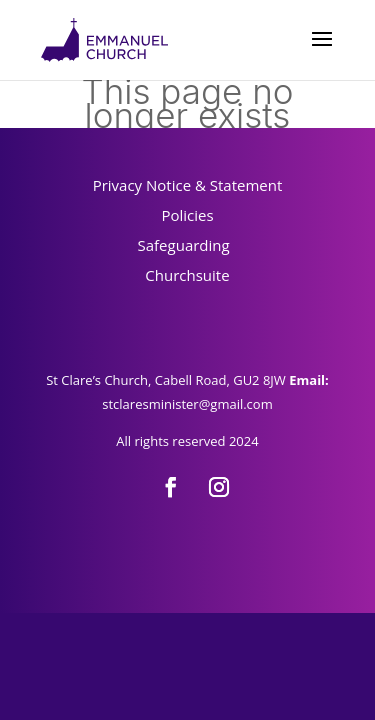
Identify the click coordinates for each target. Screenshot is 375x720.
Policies (187, 215)
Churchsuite (187, 275)
